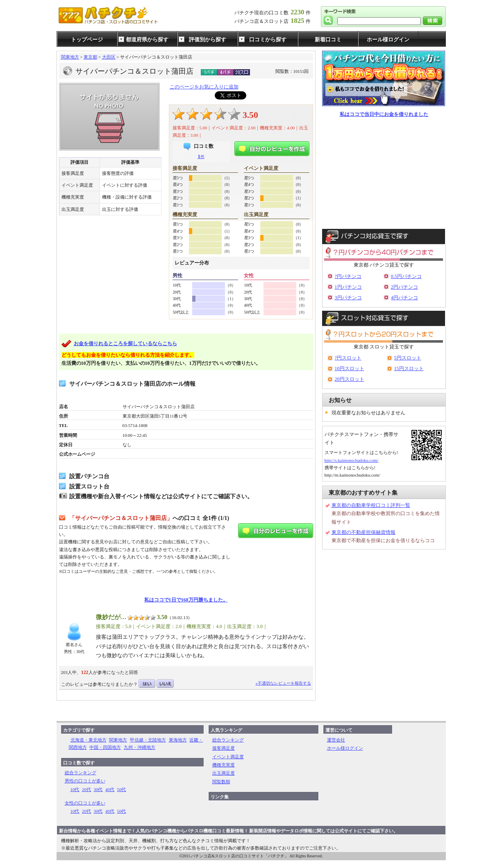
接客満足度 (224, 748)
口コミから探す (268, 40)
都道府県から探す (147, 40)
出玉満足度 (224, 773)
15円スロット (409, 368)
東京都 (90, 57)
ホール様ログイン (388, 40)
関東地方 (70, 57)
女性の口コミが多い (85, 803)
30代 (98, 789)
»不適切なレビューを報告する (283, 683)
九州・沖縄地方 (140, 747)
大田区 (109, 57)
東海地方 (178, 740)
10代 (75, 789)
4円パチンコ (404, 298)
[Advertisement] (384, 174)
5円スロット (408, 358)
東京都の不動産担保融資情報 (363, 532)
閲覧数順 (221, 782)
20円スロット (350, 379)
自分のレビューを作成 (272, 149)
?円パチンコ (348, 276)
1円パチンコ (348, 287)
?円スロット (348, 358)
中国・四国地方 (105, 747)
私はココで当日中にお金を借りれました (384, 114)
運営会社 (336, 740)
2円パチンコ (404, 287)
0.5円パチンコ (406, 276)
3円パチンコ (348, 298)
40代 (110, 789)
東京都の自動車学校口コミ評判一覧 (371, 505)
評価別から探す (208, 40)
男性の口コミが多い (85, 781)
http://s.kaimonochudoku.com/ (352, 460)
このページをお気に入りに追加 (204, 87)
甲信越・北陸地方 (148, 740)
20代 (86, 789)
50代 (122, 789)
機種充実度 (224, 765)
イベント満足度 (228, 757)
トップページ (87, 40)
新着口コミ (328, 40)
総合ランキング (81, 773)
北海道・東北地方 (89, 740)
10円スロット (350, 368)
